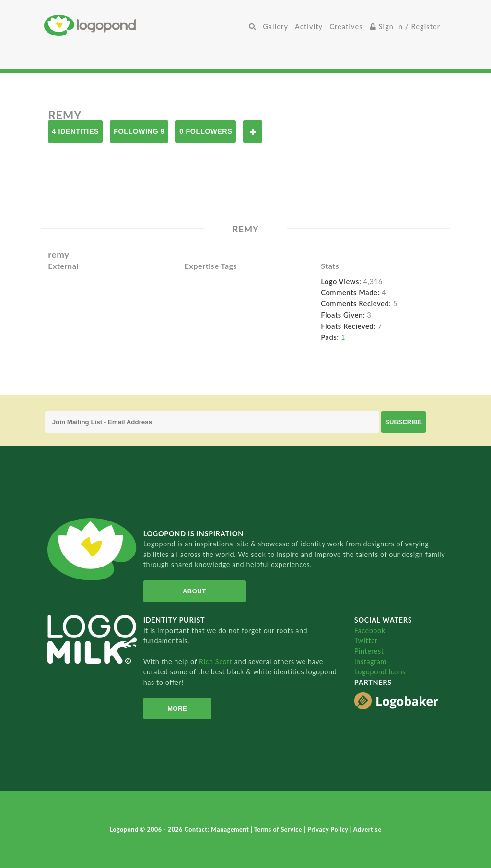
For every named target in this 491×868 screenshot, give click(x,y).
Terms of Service (279, 829)
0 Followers (206, 131)
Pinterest (369, 651)
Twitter (366, 641)
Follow (253, 132)
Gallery (275, 27)
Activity (309, 27)
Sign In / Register (405, 27)
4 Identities (75, 131)
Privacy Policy (329, 829)
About (194, 591)
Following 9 (139, 131)
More (177, 709)
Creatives (346, 27)
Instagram (370, 662)
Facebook (370, 631)
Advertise (368, 829)
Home (145, 25)
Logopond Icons (380, 672)
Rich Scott (217, 662)
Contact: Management (218, 829)
